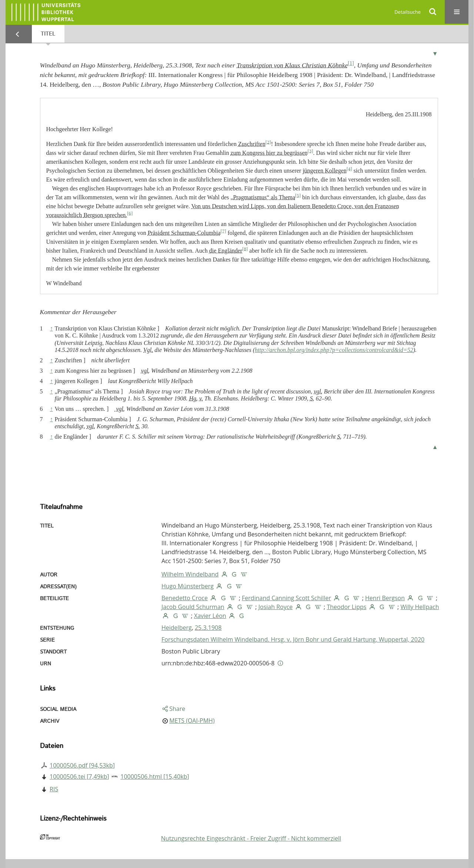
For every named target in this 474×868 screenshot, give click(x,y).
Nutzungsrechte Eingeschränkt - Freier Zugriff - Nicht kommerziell (251, 838)
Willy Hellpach (420, 607)
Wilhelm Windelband (190, 574)
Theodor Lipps (346, 607)
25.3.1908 (208, 628)
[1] (351, 63)
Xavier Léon (210, 616)
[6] (130, 213)
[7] (223, 231)
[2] (268, 142)
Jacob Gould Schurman (193, 607)
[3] (310, 151)
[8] (245, 249)
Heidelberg (177, 628)
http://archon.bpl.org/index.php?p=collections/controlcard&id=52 (334, 350)
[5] (298, 195)
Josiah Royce (276, 607)
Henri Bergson (385, 598)
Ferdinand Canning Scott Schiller (286, 598)
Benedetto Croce (185, 598)
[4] (349, 169)
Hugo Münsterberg (188, 586)
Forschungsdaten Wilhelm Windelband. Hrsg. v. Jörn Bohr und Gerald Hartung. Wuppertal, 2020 (293, 639)
